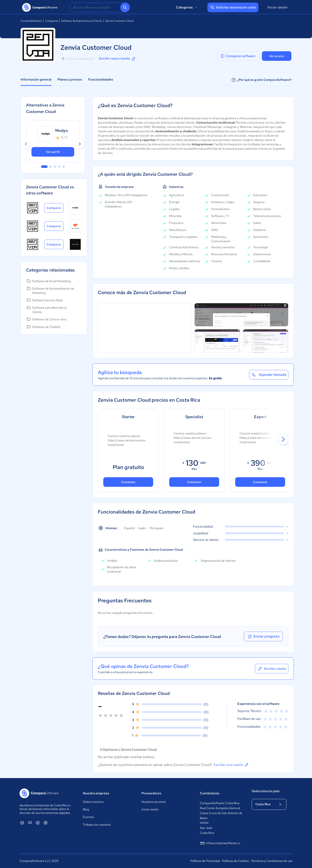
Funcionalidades (101, 80)
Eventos (88, 817)
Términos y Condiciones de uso (272, 861)
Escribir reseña (272, 669)
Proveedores (151, 793)
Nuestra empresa (96, 793)
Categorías (187, 7)
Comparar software (238, 56)
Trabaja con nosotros (97, 825)
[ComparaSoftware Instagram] (46, 823)
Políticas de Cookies (235, 861)
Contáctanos (210, 793)
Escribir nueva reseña (117, 59)
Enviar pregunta (263, 636)
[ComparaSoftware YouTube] (30, 823)
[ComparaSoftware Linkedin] (22, 823)
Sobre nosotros (93, 802)
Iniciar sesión (278, 7)
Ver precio (277, 56)
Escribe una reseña (231, 765)
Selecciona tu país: (266, 791)
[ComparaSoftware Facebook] (38, 823)
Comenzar (128, 482)
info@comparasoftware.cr (220, 843)
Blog (86, 809)
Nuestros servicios (154, 802)
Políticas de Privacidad (205, 861)
